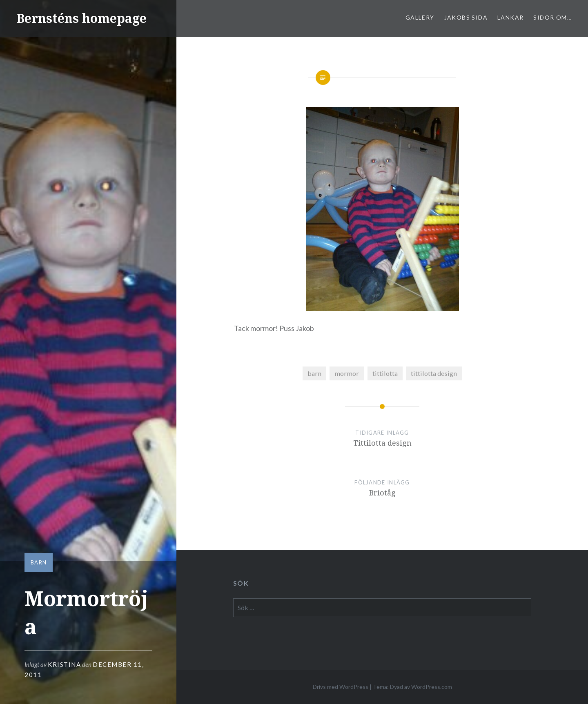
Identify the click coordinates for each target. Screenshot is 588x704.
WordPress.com (432, 687)
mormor (347, 373)
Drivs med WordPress (341, 687)
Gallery (420, 17)
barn (39, 562)
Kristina (64, 664)
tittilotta (385, 373)
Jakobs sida (466, 17)
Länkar (510, 17)
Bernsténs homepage (81, 18)
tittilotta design (434, 373)
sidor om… (552, 17)
